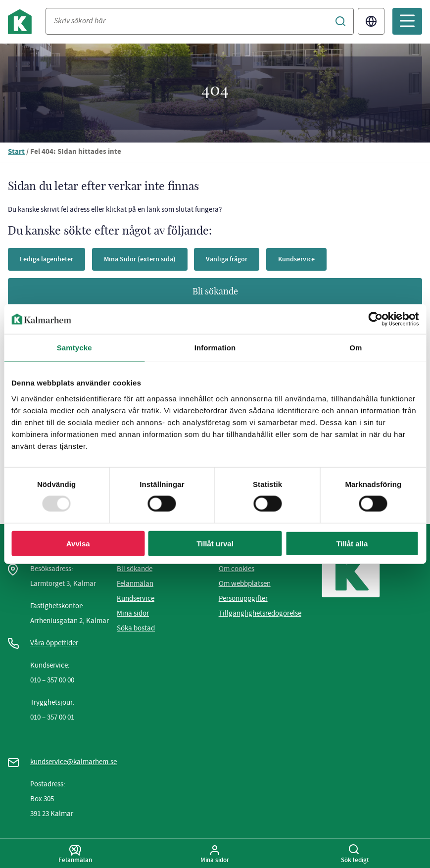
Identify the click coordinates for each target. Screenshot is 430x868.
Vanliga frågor (227, 259)
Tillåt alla (352, 543)
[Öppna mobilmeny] (407, 21)
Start (16, 152)
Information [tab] (215, 348)
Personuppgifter (243, 598)
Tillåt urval (215, 543)
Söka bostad (136, 628)
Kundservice (296, 259)
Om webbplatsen (245, 583)
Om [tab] (356, 348)
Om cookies (237, 569)
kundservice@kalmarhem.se (73, 762)
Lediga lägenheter (47, 259)
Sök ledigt (355, 854)
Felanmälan (135, 583)
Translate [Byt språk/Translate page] (371, 21)
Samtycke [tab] (74, 348)
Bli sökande (215, 292)
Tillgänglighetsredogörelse (260, 613)
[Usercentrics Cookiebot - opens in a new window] (375, 319)
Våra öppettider (54, 643)
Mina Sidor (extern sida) (140, 259)
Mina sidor (133, 613)
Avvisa (78, 543)
